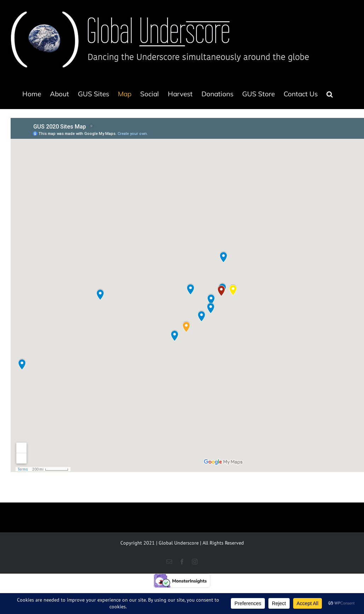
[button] (330, 94)
